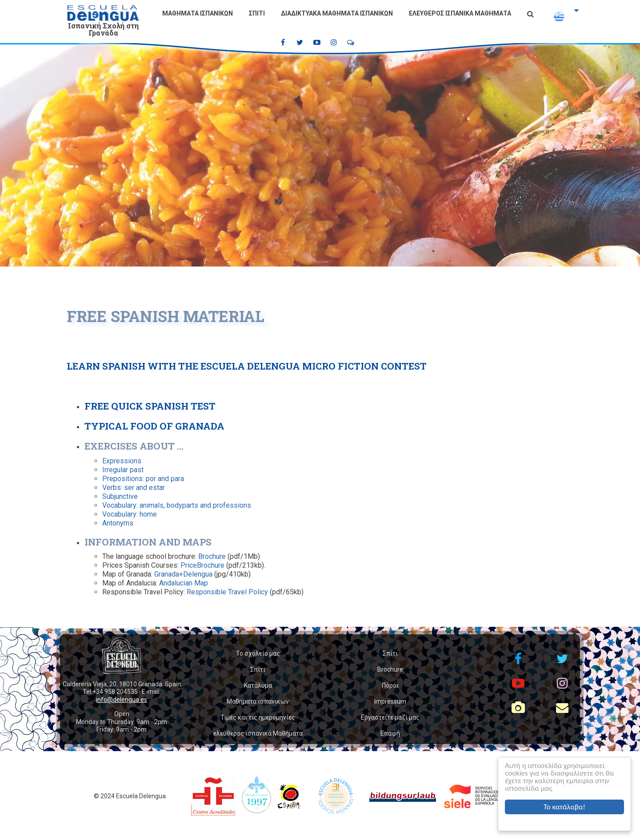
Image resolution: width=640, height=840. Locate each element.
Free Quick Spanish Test (150, 406)
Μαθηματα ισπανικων (198, 13)
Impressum (390, 701)
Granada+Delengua (184, 574)
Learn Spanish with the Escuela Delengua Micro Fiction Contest (247, 366)
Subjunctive (120, 496)
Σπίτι (257, 13)
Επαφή (390, 733)
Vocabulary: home (130, 514)
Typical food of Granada (154, 426)
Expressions (122, 461)
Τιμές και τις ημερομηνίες (258, 717)
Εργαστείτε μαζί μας (390, 717)
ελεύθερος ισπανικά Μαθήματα (460, 13)
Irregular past (123, 470)
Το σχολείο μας (258, 653)
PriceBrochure (202, 565)
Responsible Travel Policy (227, 592)
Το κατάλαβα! (564, 807)
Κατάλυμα (258, 685)
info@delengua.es (122, 700)
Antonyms (118, 523)
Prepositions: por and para (143, 479)
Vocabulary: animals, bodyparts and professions (177, 505)
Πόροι (390, 685)
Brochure (212, 556)
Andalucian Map (184, 583)
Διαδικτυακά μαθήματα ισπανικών (337, 13)
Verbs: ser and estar (134, 488)
